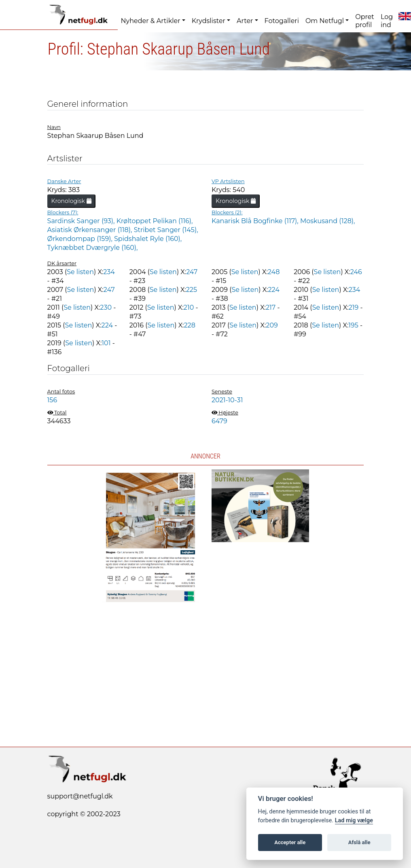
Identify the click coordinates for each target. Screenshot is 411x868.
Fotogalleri (282, 21)
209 (272, 325)
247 (192, 272)
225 (192, 290)
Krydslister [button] (209, 21)
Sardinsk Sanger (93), (82, 221)
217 (271, 307)
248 (274, 272)
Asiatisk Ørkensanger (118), (91, 230)
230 (106, 307)
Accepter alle (290, 842)
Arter (245, 21)
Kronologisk (71, 201)
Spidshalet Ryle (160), (148, 239)
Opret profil (365, 21)
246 (356, 272)
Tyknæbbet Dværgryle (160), (93, 248)
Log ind (387, 21)
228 (189, 325)
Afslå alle (359, 842)
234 (109, 272)
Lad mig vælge (354, 820)
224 (273, 290)
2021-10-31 (227, 400)
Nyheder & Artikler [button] (151, 21)
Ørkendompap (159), (81, 239)
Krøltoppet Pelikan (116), (155, 221)
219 (354, 307)
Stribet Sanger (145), (166, 230)
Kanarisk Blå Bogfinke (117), (256, 221)
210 (189, 307)
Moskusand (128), (328, 221)
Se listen (80, 272)
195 (353, 325)
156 (52, 400)
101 (106, 343)
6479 (219, 421)
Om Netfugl (325, 21)
